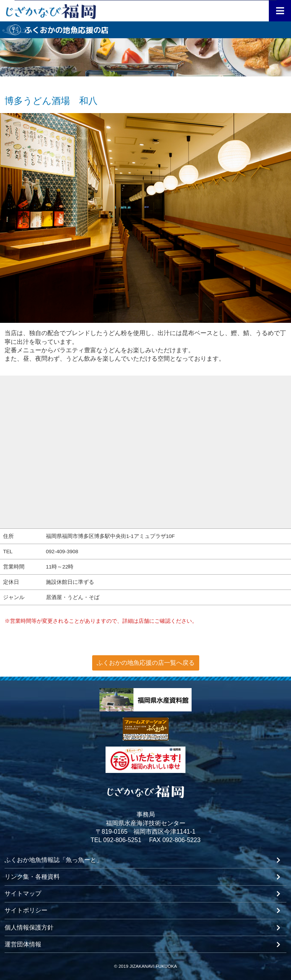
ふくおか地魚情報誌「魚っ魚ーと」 (54, 860)
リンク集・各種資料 (32, 877)
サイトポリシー (26, 910)
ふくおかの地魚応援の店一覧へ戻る (146, 663)
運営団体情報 (23, 944)
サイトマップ (23, 894)
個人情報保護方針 (29, 928)
